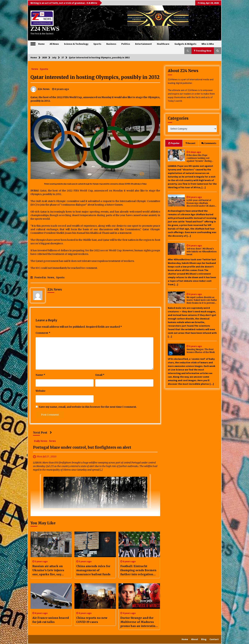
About (195, 639)
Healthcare (163, 44)
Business (111, 44)
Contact (214, 639)
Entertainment (143, 44)
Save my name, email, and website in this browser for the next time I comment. (88, 407)
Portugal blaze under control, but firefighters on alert (82, 447)
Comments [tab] (209, 143)
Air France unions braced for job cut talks (51, 620)
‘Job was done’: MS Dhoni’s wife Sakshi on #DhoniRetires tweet (202, 252)
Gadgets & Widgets (185, 44)
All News (54, 44)
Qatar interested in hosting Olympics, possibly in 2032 (95, 77)
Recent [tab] (191, 143)
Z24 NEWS (45, 29)
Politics (126, 44)
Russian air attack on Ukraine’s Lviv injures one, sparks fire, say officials (48, 570)
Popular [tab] (174, 143)
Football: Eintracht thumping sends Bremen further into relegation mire (138, 570)
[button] (188, 51)
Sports (97, 44)
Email (100, 375)
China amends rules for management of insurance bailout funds (93, 570)
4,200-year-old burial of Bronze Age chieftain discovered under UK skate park (201, 203)
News (35, 69)
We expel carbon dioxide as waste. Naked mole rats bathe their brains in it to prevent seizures (202, 300)
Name (40, 375)
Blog (204, 639)
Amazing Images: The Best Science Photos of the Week (201, 351)
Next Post (42, 433)
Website (41, 391)
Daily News (41, 441)
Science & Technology (76, 44)
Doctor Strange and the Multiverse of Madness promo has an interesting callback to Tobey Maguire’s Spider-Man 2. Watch (139, 622)
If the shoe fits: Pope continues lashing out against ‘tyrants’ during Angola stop (199, 158)
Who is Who (208, 44)
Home (41, 44)
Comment (43, 333)
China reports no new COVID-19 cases (92, 620)
